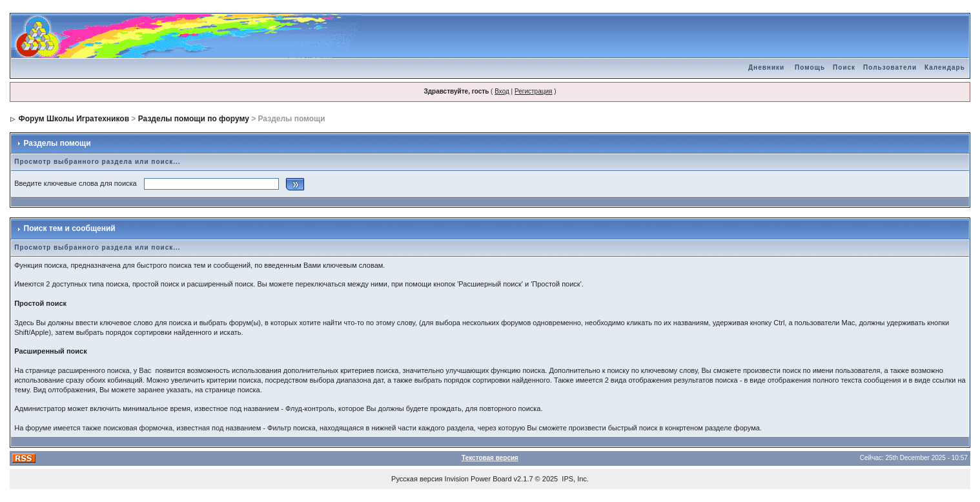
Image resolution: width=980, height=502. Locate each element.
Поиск (844, 67)
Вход (502, 91)
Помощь (810, 67)
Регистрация (533, 91)
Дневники (766, 67)
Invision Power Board (478, 479)
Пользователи (890, 67)
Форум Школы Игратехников (74, 119)
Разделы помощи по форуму (194, 119)
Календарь (945, 67)
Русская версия (417, 479)
